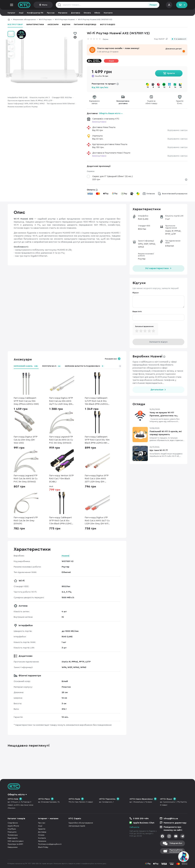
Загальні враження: (144, 326)
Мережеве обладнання (24, 19)
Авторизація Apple (77, 826)
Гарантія (42, 829)
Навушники (13, 847)
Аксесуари (53, 24)
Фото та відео (107, 24)
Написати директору (175, 823)
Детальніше (157, 390)
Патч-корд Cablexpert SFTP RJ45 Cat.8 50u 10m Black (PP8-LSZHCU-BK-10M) (97, 440)
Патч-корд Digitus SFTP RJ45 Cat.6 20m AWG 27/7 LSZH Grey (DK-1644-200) (97, 479)
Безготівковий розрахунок (175, 194)
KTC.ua (24, 5)
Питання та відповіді (85, 24)
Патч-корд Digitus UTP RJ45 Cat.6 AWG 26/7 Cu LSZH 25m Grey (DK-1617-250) (97, 521)
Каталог (11, 13)
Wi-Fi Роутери (45, 19)
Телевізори (13, 835)
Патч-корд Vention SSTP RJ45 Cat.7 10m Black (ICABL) (61, 479)
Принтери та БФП (15, 844)
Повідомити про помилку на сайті (173, 829)
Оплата (87, 13)
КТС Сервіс (75, 819)
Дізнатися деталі (174, 49)
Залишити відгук (158, 342)
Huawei (66, 556)
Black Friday (43, 847)
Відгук (136, 293)
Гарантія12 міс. (180, 102)
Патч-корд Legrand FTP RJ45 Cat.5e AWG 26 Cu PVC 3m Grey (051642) (26, 479)
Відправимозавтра (95, 102)
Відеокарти (13, 838)
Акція (111, 61)
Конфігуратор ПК (35, 13)
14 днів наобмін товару (151, 102)
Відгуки (66, 24)
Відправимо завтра (177, 130)
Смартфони (13, 823)
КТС (9, 19)
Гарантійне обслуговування (81, 823)
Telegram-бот (176, 843)
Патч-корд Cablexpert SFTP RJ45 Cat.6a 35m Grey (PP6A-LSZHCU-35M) (26, 401)
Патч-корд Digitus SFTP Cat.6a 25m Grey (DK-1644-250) (26, 440)
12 (164, 87)
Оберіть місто (16, 795)
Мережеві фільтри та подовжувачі (84, 366)
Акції (21, 13)
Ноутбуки (12, 829)
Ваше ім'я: (137, 311)
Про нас (51, 13)
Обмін (97, 13)
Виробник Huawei (147, 356)
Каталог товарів (16, 819)
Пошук (153, 5)
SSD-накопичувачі (16, 841)
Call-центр (134, 827)
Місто (45, 5)
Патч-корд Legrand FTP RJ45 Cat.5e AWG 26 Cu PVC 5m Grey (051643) (61, 440)
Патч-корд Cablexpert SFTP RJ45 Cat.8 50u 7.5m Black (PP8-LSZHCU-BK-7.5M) (61, 521)
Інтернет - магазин (48, 819)
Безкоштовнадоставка (123, 102)
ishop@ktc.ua (171, 819)
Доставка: (105, 113)
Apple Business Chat (144, 823)
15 (148, 87)
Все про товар (15, 24)
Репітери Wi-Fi (52, 366)
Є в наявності (180, 39)
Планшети (12, 832)
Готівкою (151, 194)
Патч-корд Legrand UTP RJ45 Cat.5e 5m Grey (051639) (26, 521)
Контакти (108, 13)
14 (175, 87)
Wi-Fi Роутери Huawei (65, 19)
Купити (171, 73)
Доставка (75, 13)
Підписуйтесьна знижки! (176, 851)
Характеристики (35, 24)
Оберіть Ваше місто (110, 113)
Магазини (63, 13)
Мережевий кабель (26, 366)
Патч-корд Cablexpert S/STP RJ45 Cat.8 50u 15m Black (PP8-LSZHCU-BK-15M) (97, 401)
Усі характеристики (158, 268)
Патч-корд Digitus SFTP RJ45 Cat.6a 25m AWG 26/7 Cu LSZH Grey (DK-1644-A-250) (61, 401)
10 (159, 87)
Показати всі (111, 359)
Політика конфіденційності (50, 844)
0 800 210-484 (141, 819)
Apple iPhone (13, 826)
